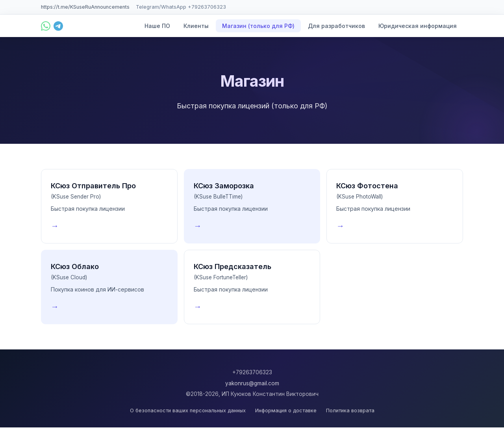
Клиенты (196, 26)
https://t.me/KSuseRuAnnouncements (85, 7)
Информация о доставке (286, 412)
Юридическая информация (418, 26)
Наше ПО (157, 26)
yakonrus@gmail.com (252, 383)
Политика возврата (350, 412)
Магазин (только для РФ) (258, 26)
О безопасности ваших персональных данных (188, 412)
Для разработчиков (336, 26)
